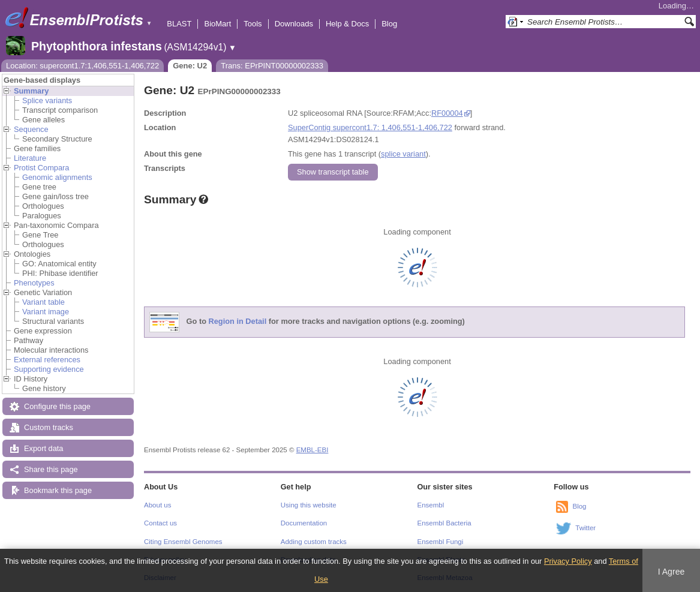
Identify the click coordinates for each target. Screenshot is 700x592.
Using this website (309, 505)
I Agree (672, 572)
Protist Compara (41, 168)
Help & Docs (347, 24)
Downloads (294, 24)
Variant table (43, 302)
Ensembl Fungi (441, 542)
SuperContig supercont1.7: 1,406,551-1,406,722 (370, 127)
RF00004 (447, 113)
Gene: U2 (190, 66)
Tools (253, 24)
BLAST (179, 24)
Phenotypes (34, 283)
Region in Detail (238, 322)
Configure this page (57, 406)
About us (157, 505)
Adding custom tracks (314, 542)
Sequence (31, 129)
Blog (389, 24)
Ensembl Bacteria (444, 523)
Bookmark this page (58, 490)
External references (47, 360)
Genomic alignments (57, 177)
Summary (31, 91)
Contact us (160, 523)
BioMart (217, 24)
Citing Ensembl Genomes (183, 542)
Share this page (51, 469)
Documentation (304, 523)
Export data (43, 448)
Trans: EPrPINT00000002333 (272, 66)
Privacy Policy (568, 561)
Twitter (585, 528)
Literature (30, 158)
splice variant (403, 154)
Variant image (46, 312)
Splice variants (47, 100)
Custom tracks (49, 427)
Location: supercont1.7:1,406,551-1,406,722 (82, 66)
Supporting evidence (49, 369)
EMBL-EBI (313, 450)
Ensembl (431, 505)
